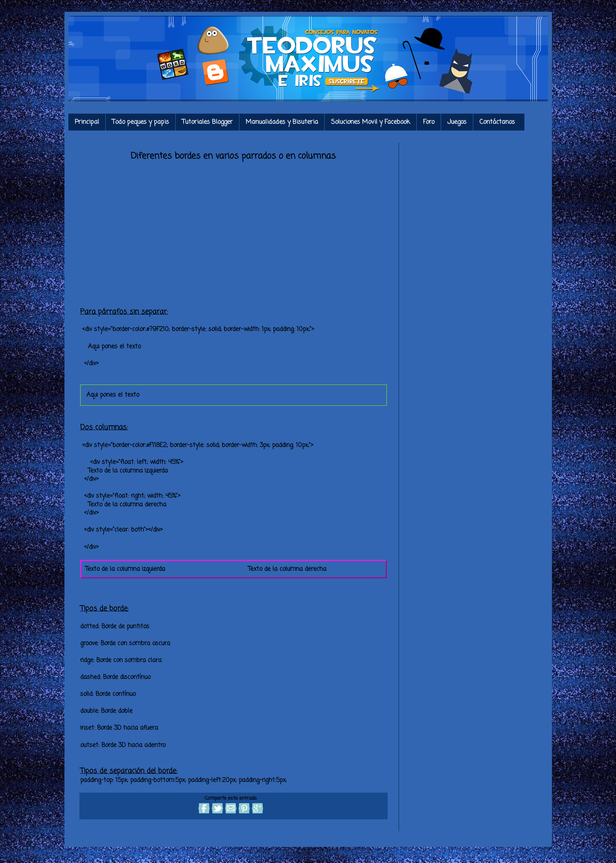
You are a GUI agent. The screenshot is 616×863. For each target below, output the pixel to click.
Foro (429, 122)
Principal (87, 122)
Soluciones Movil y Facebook (371, 122)
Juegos (457, 122)
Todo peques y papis (141, 122)
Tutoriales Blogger (207, 122)
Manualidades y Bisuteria (282, 122)
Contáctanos (497, 122)
